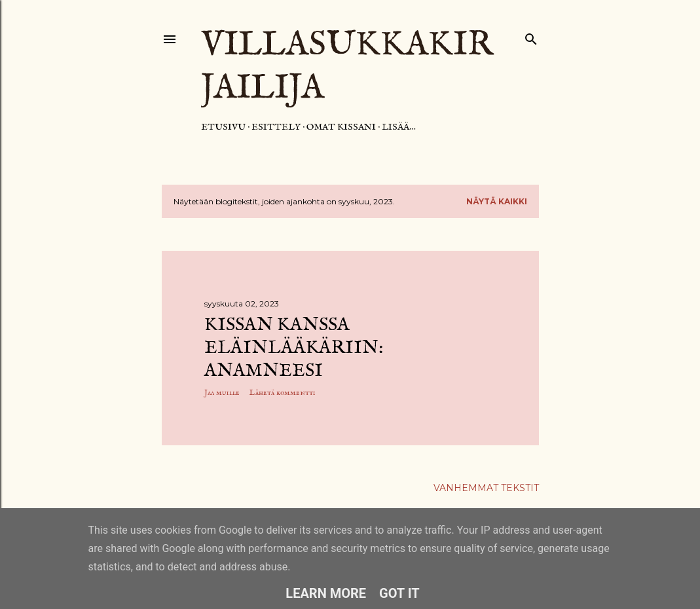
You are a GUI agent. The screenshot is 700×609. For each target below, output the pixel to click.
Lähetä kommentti (283, 393)
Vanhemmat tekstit (486, 488)
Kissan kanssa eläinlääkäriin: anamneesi (294, 348)
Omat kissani (341, 127)
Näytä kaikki (497, 201)
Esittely (276, 127)
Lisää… (399, 127)
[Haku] (531, 36)
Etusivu (223, 127)
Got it (399, 593)
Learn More (326, 593)
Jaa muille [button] (222, 393)
